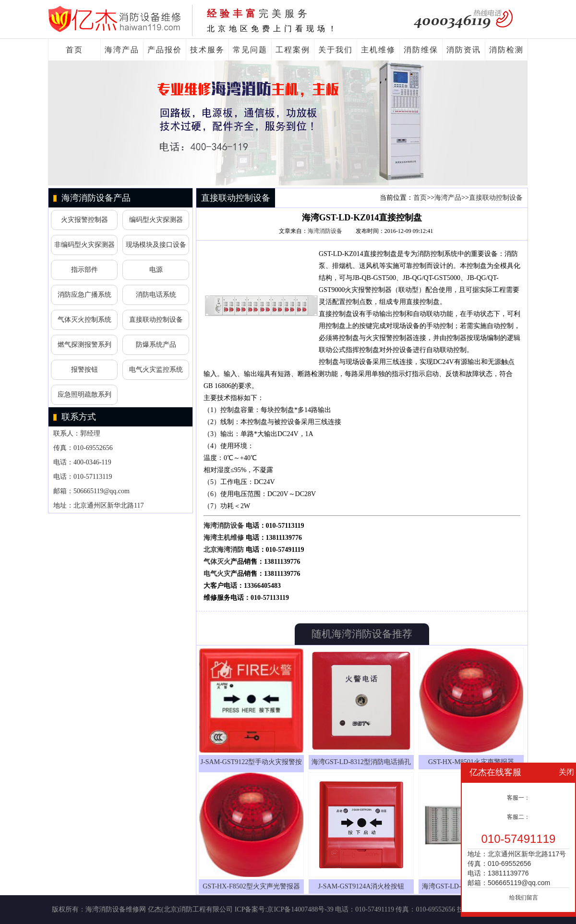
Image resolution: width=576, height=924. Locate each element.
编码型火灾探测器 (156, 220)
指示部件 (84, 270)
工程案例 (293, 50)
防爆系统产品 (156, 345)
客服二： (518, 817)
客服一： (518, 798)
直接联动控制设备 (156, 320)
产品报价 (165, 50)
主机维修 (378, 50)
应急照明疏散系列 (84, 395)
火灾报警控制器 (84, 220)
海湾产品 (122, 50)
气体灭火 (217, 562)
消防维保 (421, 50)
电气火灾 (217, 574)
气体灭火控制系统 (84, 320)
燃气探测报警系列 (84, 345)
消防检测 (506, 50)
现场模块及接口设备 (156, 245)
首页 (74, 50)
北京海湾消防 (224, 550)
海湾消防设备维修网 (116, 909)
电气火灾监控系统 (156, 370)
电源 (156, 270)
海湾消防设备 (325, 231)
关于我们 (336, 50)
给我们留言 (524, 898)
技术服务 (207, 50)
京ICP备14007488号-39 (300, 909)
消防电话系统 (156, 295)
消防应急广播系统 (84, 295)
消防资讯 (464, 50)
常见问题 (250, 50)
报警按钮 (84, 370)
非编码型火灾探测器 (84, 245)
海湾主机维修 (224, 538)
